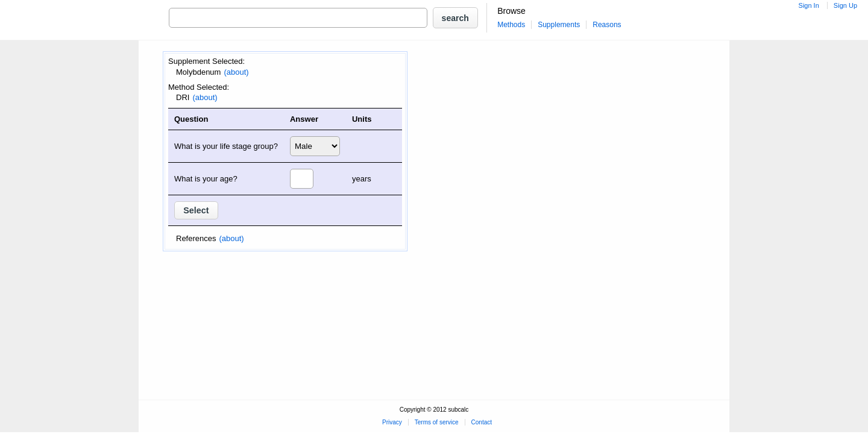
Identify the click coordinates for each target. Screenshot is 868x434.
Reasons (607, 25)
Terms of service (437, 422)
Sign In (809, 5)
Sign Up (845, 5)
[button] (455, 18)
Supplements (559, 25)
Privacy (392, 422)
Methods (511, 25)
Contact (482, 422)
